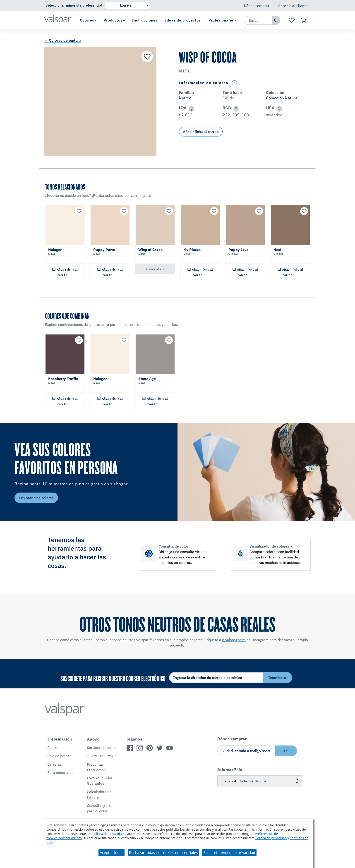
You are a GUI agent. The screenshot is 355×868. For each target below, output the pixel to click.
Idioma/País (230, 770)
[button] (191, 109)
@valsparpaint (234, 640)
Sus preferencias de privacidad (229, 853)
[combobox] (258, 20)
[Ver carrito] (303, 20)
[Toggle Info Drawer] (234, 83)
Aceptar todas (112, 853)
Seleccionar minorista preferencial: (74, 5)
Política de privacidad (108, 834)
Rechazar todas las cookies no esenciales (163, 853)
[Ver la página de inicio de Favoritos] (291, 20)
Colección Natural (282, 98)
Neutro (185, 98)
